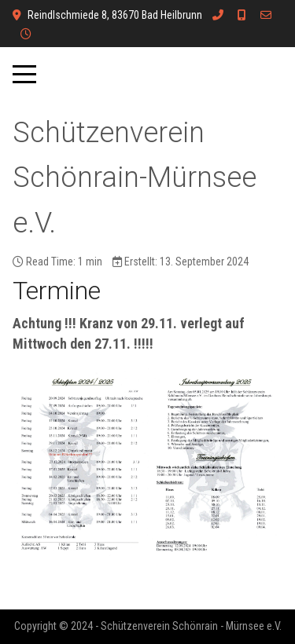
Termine (57, 291)
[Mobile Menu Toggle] (24, 75)
